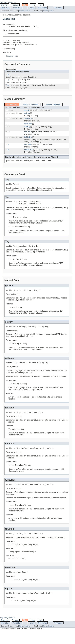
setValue (28, 135)
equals (27, 113)
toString (28, 141)
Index (33, 5)
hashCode (28, 127)
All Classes (58, 8)
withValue (28, 154)
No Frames (42, 8)
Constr (21, 11)
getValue (28, 121)
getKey (27, 116)
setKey (27, 130)
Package (15, 5)
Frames (32, 8)
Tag (7, 76)
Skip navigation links (8, 2)
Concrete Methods (52, 107)
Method (28, 11)
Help (41, 5)
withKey (28, 148)
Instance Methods (31, 107)
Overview (5, 5)
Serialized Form (12, 57)
